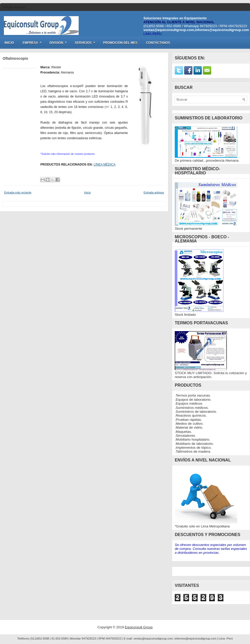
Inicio (9, 43)
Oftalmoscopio (15, 58)
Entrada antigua (154, 192)
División (60, 41)
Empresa (34, 41)
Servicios (87, 41)
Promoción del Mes (120, 43)
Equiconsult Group (139, 627)
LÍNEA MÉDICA (104, 165)
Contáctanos (158, 43)
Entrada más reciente (18, 192)
